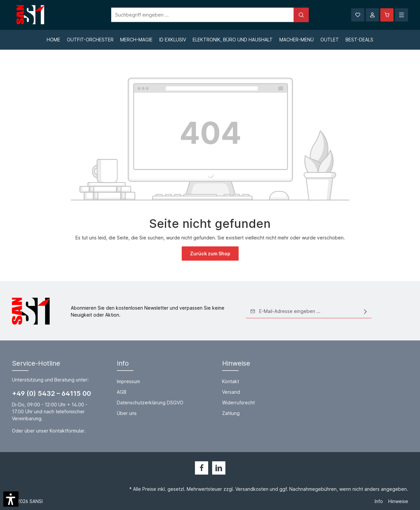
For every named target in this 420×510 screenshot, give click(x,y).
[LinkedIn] (219, 468)
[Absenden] (365, 311)
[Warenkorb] (387, 15)
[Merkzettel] (358, 15)
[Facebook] (202, 468)
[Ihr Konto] (372, 15)
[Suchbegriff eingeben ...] (203, 15)
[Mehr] (401, 15)
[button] (11, 499)
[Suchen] (301, 15)
